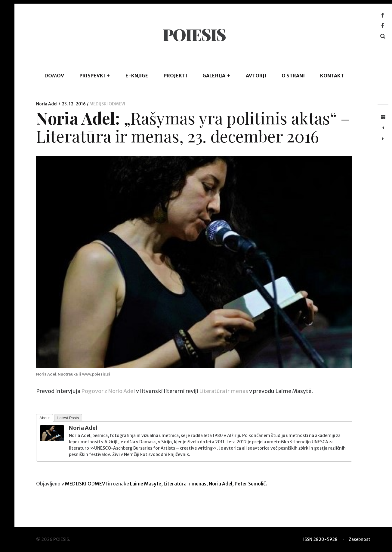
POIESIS (194, 34)
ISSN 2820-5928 (320, 539)
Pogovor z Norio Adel (108, 391)
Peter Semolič (250, 484)
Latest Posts (68, 418)
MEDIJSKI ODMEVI (107, 104)
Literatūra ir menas (224, 391)
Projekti (175, 76)
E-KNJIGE (137, 76)
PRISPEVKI (95, 76)
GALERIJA (216, 76)
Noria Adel (47, 104)
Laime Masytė (146, 484)
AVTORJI (256, 76)
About (45, 418)
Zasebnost (360, 539)
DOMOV (54, 76)
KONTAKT (332, 76)
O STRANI (293, 76)
